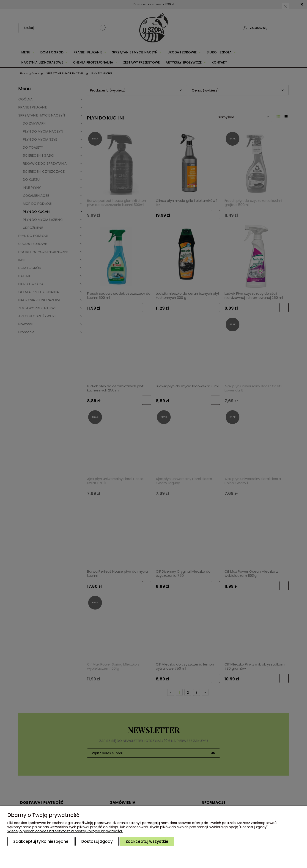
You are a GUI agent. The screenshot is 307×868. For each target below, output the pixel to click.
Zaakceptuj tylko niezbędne (41, 841)
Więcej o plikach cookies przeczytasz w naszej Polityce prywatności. (65, 831)
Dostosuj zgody (97, 841)
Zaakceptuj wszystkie (147, 841)
